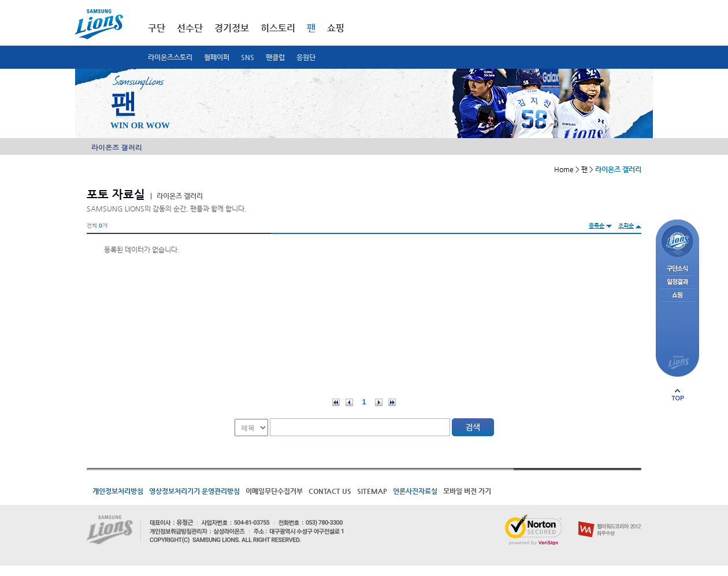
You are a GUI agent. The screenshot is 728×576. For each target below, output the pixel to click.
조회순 (626, 226)
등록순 (597, 226)
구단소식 (677, 269)
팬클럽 (275, 57)
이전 (349, 402)
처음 (336, 402)
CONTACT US (330, 491)
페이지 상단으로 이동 (678, 395)
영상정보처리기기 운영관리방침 (194, 491)
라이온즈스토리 (170, 57)
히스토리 (278, 28)
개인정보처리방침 (118, 491)
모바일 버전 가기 (467, 491)
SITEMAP (372, 491)
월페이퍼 (217, 57)
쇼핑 (336, 28)
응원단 (306, 57)
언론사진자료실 (415, 491)
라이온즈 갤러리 (117, 147)
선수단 (190, 28)
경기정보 (232, 28)
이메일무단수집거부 (274, 491)
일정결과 (677, 282)
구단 (157, 28)
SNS (248, 57)
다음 (379, 402)
